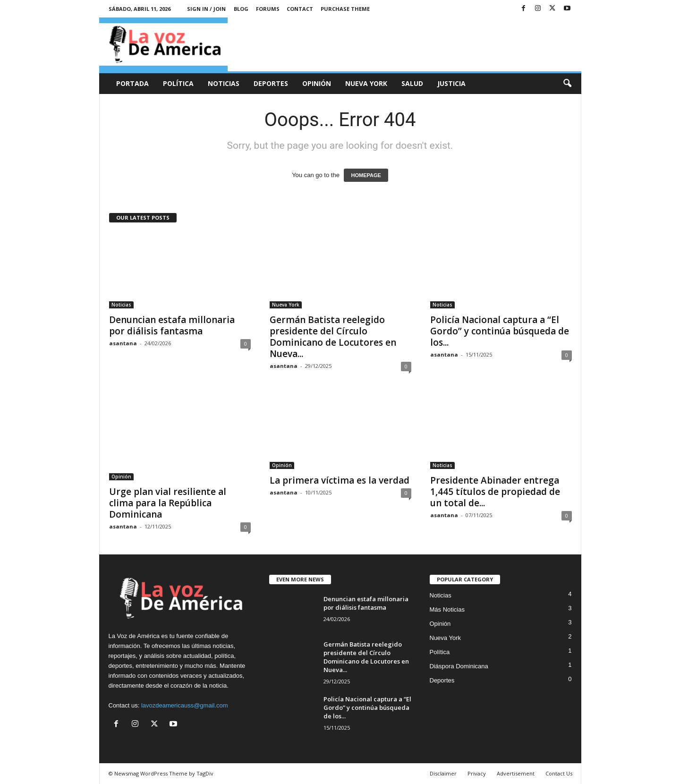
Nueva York (366, 83)
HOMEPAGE (366, 175)
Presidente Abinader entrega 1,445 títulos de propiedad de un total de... (495, 492)
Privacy (477, 773)
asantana (123, 343)
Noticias (224, 83)
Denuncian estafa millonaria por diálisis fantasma (172, 325)
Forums (268, 9)
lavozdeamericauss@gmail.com (185, 705)
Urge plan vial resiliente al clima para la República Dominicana (168, 503)
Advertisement (516, 773)
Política (178, 83)
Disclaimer (443, 773)
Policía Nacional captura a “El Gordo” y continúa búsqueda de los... (500, 331)
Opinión (317, 83)
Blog (241, 9)
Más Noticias (447, 609)
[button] (567, 84)
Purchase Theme (345, 9)
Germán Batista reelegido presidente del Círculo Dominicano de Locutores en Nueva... (333, 337)
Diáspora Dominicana (459, 666)
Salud (412, 83)
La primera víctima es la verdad (340, 480)
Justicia (451, 83)
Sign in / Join (206, 9)
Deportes (271, 83)
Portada (132, 83)
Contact (300, 9)
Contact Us (559, 773)
